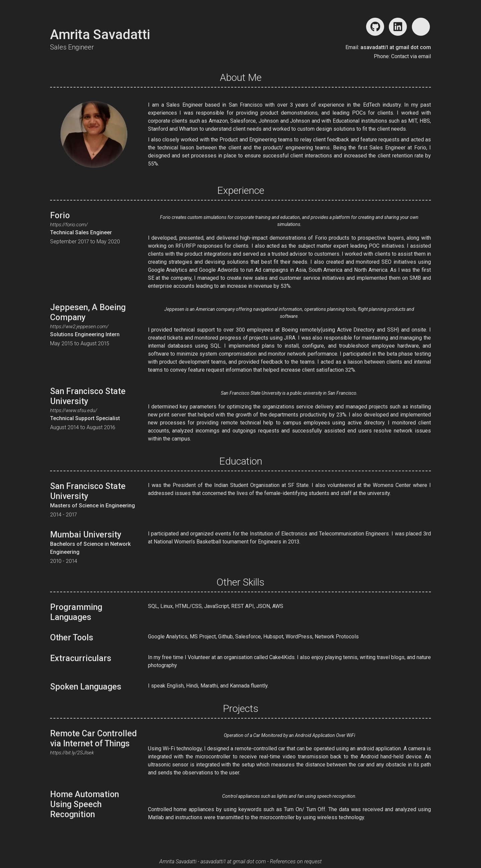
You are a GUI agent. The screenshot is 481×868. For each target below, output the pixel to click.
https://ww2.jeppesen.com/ (79, 327)
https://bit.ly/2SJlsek (72, 753)
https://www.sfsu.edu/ (74, 410)
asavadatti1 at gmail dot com (396, 47)
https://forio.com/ (69, 225)
